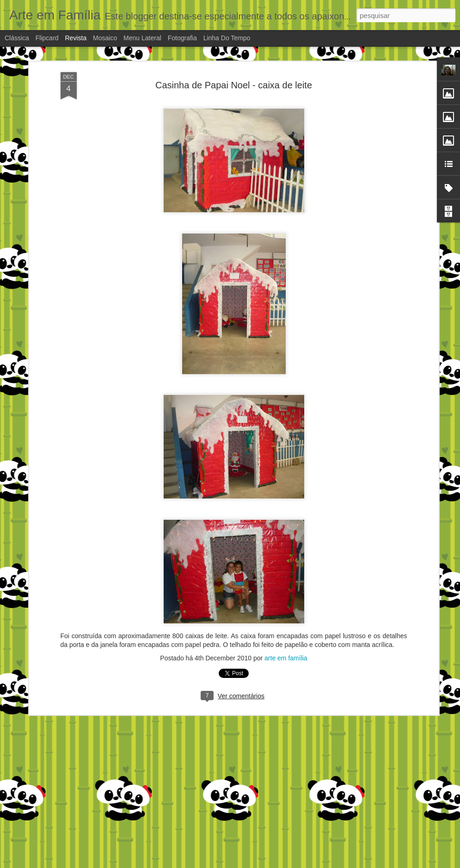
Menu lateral (142, 38)
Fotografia (182, 38)
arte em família (286, 658)
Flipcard (47, 38)
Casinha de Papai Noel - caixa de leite (234, 85)
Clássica (17, 38)
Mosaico (105, 38)
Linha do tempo (227, 38)
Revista (76, 38)
